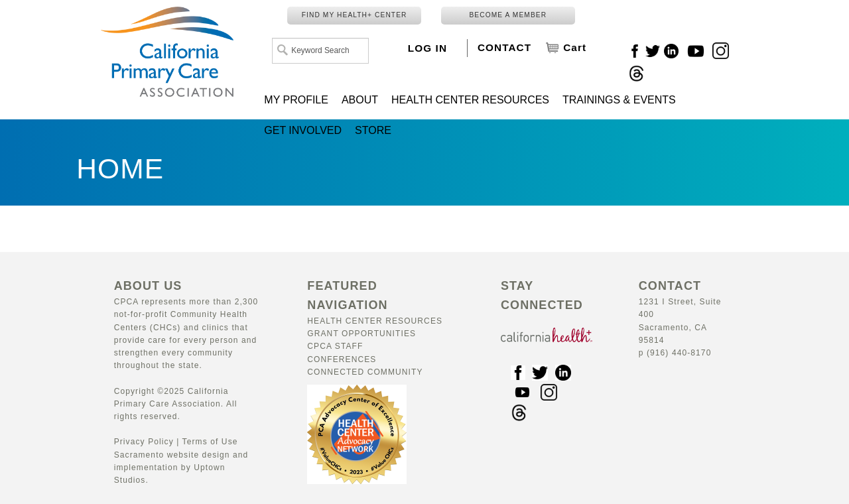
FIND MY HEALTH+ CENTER (355, 15)
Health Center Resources (375, 321)
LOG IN (427, 48)
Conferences (342, 359)
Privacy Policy (144, 442)
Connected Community (365, 372)
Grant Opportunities (361, 334)
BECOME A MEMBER (508, 15)
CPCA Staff (335, 346)
